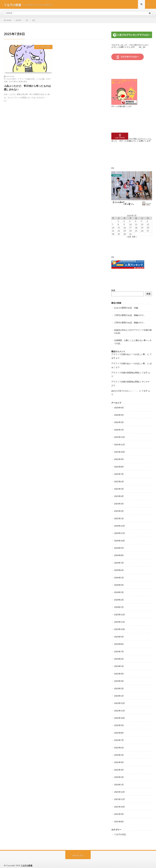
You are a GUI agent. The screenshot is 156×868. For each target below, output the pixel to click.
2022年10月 (119, 715)
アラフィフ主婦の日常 (26, 80)
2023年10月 (119, 627)
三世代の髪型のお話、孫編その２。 (130, 315)
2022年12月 (119, 700)
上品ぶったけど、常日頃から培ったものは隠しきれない (27, 89)
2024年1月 (119, 605)
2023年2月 (119, 686)
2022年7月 (119, 737)
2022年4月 (119, 759)
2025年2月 (119, 510)
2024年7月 (119, 561)
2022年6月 (119, 744)
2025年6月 (119, 480)
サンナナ (146, 381)
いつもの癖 (40, 80)
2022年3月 (119, 766)
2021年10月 (119, 803)
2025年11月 (119, 444)
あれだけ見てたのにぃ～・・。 (125, 390)
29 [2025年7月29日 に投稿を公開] (119, 234)
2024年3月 (119, 590)
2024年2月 (119, 598)
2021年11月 (119, 796)
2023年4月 (119, 671)
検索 (113, 290)
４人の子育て (11, 80)
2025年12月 (119, 436)
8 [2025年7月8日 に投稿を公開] (118, 225)
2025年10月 (119, 451)
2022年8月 (119, 730)
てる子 (145, 372)
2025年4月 (119, 495)
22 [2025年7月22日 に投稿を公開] (119, 231)
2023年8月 (119, 642)
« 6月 (129, 237)
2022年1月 (119, 781)
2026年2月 (119, 422)
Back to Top (78, 852)
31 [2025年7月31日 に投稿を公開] (130, 234)
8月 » (134, 237)
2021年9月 (119, 810)
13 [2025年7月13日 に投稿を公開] (148, 225)
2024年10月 (119, 539)
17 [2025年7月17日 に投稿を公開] (130, 228)
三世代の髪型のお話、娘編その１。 (130, 322)
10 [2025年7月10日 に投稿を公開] (130, 225)
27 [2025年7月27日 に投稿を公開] (148, 231)
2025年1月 (119, 517)
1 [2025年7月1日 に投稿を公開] (118, 222)
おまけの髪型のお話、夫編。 (127, 308)
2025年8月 (119, 466)
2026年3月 (119, 414)
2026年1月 (119, 429)
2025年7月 (119, 473)
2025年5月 (119, 488)
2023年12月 (119, 612)
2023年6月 (119, 656)
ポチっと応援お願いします (122, 107)
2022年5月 (119, 752)
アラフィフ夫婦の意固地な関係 (125, 372)
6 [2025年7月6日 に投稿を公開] (147, 222)
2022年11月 (119, 708)
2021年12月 (119, 788)
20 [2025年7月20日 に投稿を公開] (148, 228)
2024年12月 (119, 524)
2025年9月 (119, 458)
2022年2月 (119, 774)
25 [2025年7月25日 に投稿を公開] (136, 231)
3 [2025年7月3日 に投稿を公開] (130, 222)
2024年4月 (119, 583)
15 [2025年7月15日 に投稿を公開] (119, 228)
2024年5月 (119, 576)
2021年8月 (119, 818)
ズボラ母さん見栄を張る (18, 83)
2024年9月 (119, 546)
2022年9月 (119, 722)
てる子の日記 (44, 48)
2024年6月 (119, 568)
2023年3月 (119, 678)
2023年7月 (119, 649)
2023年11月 (119, 620)
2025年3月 (119, 502)
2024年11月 (119, 532)
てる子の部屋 (27, 862)
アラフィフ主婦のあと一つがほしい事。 (129, 354)
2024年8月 (119, 554)
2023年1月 (119, 693)
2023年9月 (119, 634)
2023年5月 (119, 664)
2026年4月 (119, 407)
